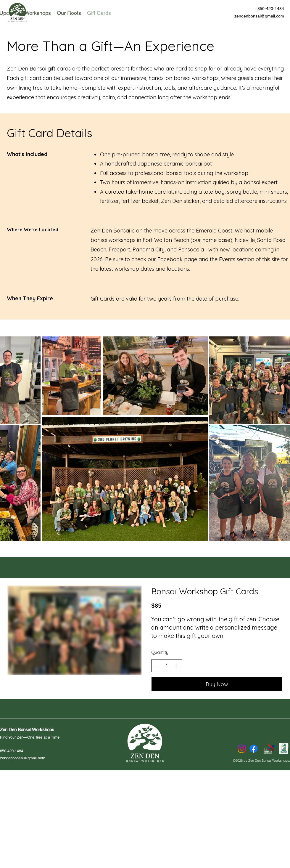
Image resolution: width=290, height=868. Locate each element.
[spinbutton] (167, 666)
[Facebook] (254, 749)
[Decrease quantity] (157, 666)
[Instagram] (242, 749)
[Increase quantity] (176, 666)
